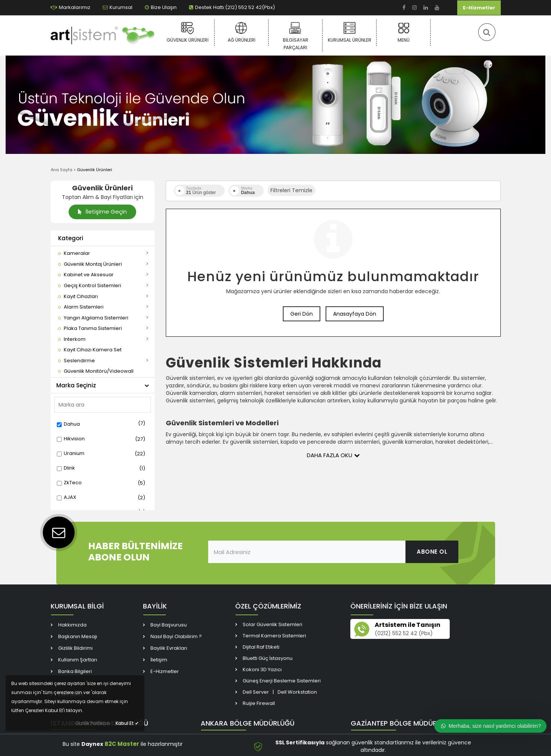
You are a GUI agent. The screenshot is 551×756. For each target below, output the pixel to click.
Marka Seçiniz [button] (103, 385)
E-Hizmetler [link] (479, 8)
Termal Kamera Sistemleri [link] (274, 636)
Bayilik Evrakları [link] (169, 648)
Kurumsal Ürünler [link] (349, 32)
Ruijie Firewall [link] (259, 703)
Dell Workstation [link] (297, 692)
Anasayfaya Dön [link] (355, 314)
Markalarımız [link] (71, 7)
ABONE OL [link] (432, 552)
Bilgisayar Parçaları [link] (295, 36)
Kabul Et (127, 723)
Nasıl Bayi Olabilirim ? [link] (176, 636)
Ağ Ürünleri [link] (241, 32)
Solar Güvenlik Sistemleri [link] (272, 624)
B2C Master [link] (122, 744)
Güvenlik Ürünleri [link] (187, 32)
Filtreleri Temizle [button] (291, 190)
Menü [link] (403, 32)
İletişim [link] (159, 660)
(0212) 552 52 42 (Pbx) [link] (404, 633)
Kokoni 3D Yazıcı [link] (262, 669)
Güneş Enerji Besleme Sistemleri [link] (282, 681)
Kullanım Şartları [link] (78, 660)
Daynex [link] (92, 744)
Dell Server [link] (256, 692)
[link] (404, 8)
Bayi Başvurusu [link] (169, 625)
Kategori (71, 238)
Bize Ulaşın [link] (161, 7)
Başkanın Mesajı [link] (78, 636)
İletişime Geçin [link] (102, 212)
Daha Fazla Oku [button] (333, 455)
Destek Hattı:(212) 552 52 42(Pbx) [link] (232, 7)
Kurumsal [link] (118, 7)
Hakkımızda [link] (72, 625)
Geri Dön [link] (302, 314)
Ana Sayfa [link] (62, 170)
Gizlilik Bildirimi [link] (75, 648)
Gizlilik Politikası (93, 723)
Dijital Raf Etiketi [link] (261, 647)
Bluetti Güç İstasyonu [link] (268, 658)
